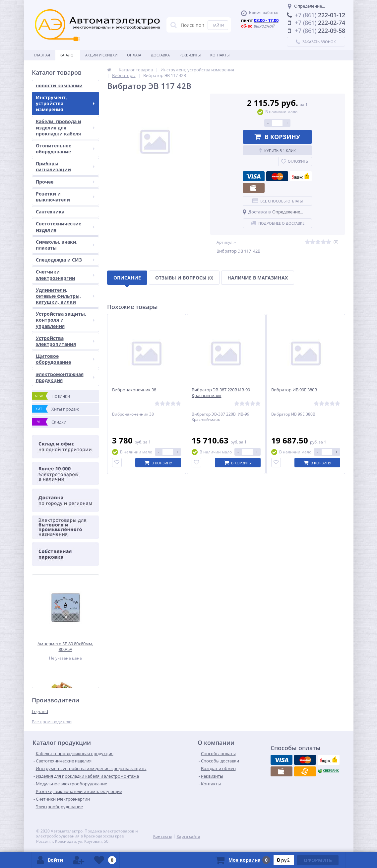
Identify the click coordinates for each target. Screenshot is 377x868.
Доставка (160, 55)
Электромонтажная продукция (65, 377)
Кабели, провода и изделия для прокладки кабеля (65, 127)
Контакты (220, 55)
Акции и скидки (101, 55)
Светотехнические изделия (65, 227)
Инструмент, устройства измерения (65, 103)
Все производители (52, 722)
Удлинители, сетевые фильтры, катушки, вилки (65, 296)
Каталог (68, 55)
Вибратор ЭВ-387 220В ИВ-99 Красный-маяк (221, 393)
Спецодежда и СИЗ (65, 260)
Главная (42, 55)
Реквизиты (190, 55)
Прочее (65, 182)
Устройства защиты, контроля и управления (65, 320)
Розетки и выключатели (65, 197)
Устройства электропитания (65, 341)
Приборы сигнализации (65, 166)
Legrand (40, 711)
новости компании (59, 85)
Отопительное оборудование (65, 149)
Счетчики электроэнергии (65, 275)
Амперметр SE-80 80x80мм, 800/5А (65, 646)
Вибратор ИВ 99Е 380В (294, 390)
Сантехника (50, 212)
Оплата (134, 55)
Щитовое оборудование (65, 359)
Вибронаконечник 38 (134, 390)
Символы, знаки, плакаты (65, 245)
